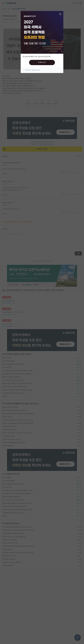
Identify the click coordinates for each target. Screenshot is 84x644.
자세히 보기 (42, 62)
